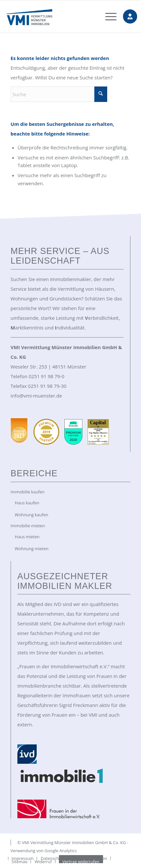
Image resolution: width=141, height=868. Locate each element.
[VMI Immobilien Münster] (59, 16)
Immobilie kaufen (28, 492)
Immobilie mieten (28, 526)
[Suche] (59, 94)
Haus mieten (27, 537)
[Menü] (108, 16)
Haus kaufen (27, 503)
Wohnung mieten (32, 549)
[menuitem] (108, 16)
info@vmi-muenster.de (36, 396)
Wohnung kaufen (32, 515)
